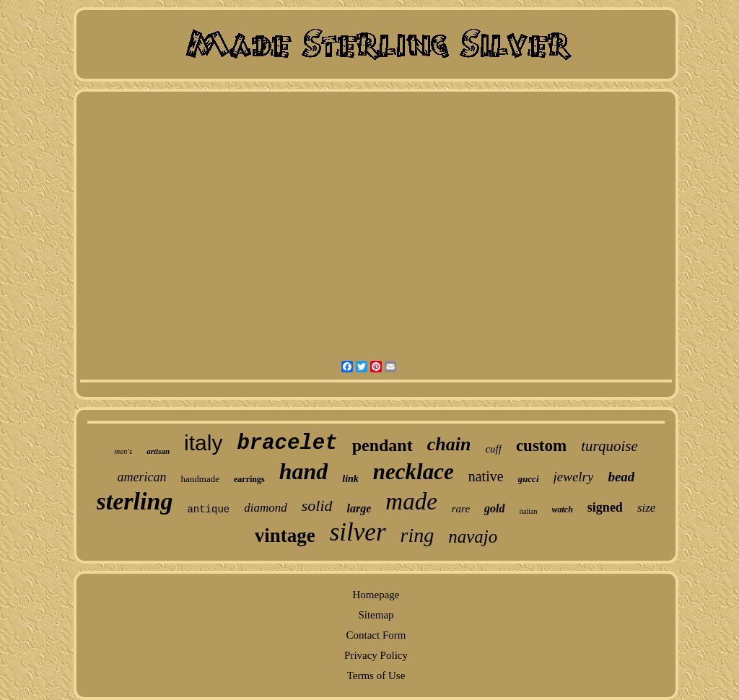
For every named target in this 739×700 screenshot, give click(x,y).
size (647, 508)
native (486, 476)
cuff (493, 449)
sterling (135, 501)
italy (203, 443)
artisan (158, 451)
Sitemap (376, 615)
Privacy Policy (376, 655)
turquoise (609, 446)
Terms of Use (376, 675)
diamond (266, 508)
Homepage (376, 595)
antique (208, 509)
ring (417, 535)
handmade (200, 479)
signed (605, 507)
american (142, 477)
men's (123, 451)
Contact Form (376, 635)
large (359, 508)
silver (358, 532)
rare (461, 509)
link (350, 479)
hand (304, 471)
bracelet (287, 443)
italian (529, 511)
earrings (249, 479)
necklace (414, 472)
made (411, 502)
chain (449, 444)
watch (563, 509)
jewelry (574, 477)
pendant (382, 445)
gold (494, 508)
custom (541, 446)
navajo (473, 537)
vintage (285, 535)
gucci (529, 479)
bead (621, 477)
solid (317, 506)
